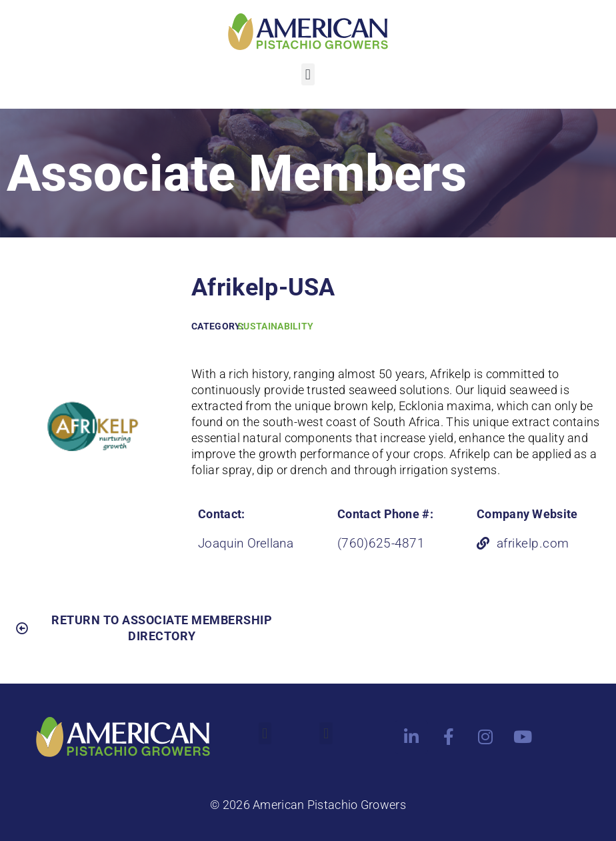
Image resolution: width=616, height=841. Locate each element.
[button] (308, 74)
